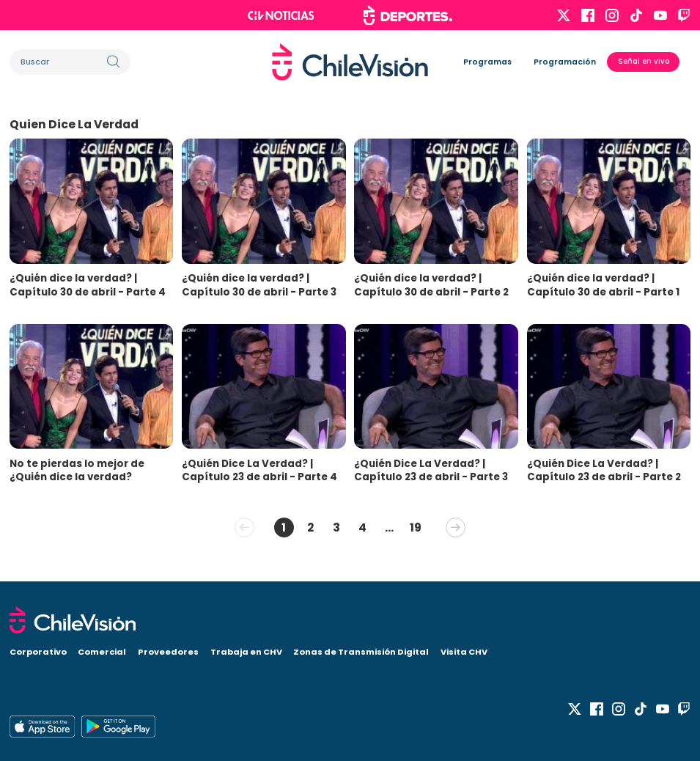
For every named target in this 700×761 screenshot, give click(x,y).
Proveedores (168, 652)
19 (416, 527)
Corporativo (38, 652)
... (389, 527)
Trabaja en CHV (246, 652)
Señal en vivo (644, 61)
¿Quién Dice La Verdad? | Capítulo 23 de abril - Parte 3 (431, 471)
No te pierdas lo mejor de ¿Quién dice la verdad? (77, 471)
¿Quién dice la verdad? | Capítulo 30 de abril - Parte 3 (259, 285)
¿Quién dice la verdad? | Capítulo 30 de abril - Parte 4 (88, 285)
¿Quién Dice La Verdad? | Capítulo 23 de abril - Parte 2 (604, 471)
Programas (487, 62)
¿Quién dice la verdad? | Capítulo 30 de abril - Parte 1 (603, 285)
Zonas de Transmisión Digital (361, 652)
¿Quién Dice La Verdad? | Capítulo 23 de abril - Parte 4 (259, 471)
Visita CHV (464, 652)
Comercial (102, 652)
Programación (565, 62)
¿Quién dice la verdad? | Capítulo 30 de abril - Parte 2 (431, 285)
